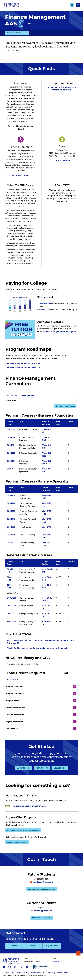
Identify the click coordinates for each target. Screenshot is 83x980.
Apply (15, 948)
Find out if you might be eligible (61, 332)
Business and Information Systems (24, 831)
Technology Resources (55, 975)
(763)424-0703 (41, 909)
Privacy (33, 975)
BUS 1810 (11, 535)
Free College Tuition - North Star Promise (62, 89)
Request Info (60, 768)
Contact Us (58, 964)
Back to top (13, 680)
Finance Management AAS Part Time (24, 367)
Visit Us (33, 948)
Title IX (66, 975)
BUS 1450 (11, 527)
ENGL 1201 (11, 606)
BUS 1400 (11, 496)
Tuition (62, 161)
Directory (26, 975)
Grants (42, 310)
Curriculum (41, 401)
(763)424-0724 (41, 880)
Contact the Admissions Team (42, 891)
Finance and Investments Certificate (29, 806)
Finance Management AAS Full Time (24, 363)
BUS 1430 (11, 512)
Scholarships (45, 304)
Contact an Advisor (42, 920)
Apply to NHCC (24, 768)
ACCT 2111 (11, 430)
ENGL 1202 (11, 614)
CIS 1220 (10, 543)
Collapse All (28, 395)
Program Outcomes (41, 694)
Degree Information (41, 722)
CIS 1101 (10, 469)
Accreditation (41, 729)
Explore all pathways (18, 843)
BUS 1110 (11, 446)
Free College (52, 322)
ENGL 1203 (11, 622)
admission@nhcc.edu (42, 883)
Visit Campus (42, 768)
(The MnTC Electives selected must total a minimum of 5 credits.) (37, 649)
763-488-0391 (58, 961)
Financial (47, 298)
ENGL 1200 (12, 598)
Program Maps (41, 701)
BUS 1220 (11, 453)
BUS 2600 (11, 461)
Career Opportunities (41, 708)
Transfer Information (41, 715)
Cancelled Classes (8, 975)
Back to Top (78, 956)
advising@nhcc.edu (41, 913)
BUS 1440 (11, 519)
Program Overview (41, 687)
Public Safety (42, 975)
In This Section (13, 33)
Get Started (21, 175)
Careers (19, 975)
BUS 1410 (11, 504)
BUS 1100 (11, 438)
